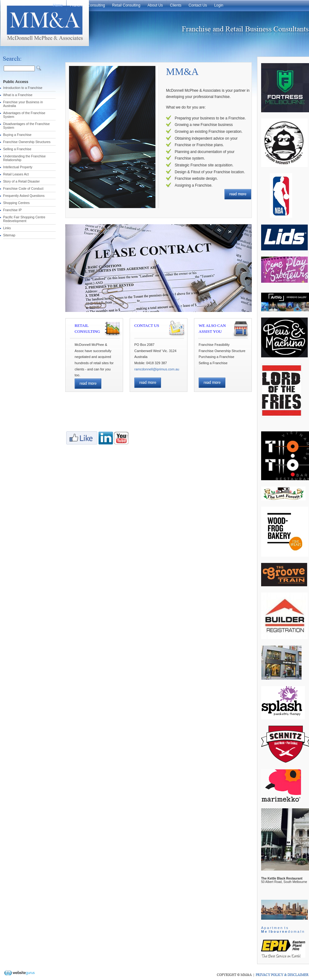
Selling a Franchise (17, 149)
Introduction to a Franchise (23, 88)
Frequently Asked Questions (24, 196)
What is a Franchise (18, 95)
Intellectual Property (18, 167)
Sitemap (9, 235)
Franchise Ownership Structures (27, 142)
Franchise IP (12, 210)
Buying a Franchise (17, 135)
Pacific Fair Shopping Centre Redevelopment (24, 219)
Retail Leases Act (16, 174)
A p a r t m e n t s (274, 928)
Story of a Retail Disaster (21, 181)
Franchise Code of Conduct (23, 188)
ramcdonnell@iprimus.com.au (157, 369)
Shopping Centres (16, 203)
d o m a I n (283, 931)
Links (7, 228)
